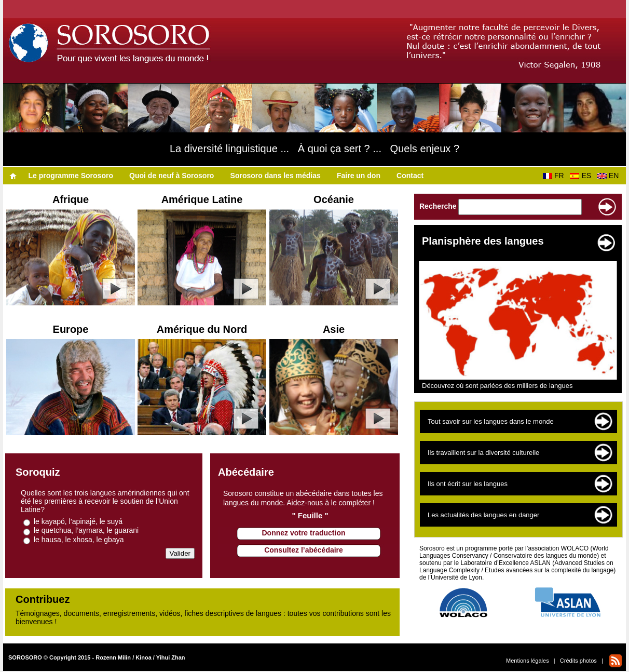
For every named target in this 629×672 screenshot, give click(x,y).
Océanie (334, 199)
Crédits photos (578, 661)
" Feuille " (310, 515)
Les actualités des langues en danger (483, 515)
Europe (71, 329)
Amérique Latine (202, 199)
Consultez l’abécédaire (304, 550)
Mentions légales (528, 661)
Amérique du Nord (202, 329)
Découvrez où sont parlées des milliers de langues (497, 386)
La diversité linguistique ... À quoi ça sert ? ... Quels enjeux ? (314, 149)
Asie (334, 329)
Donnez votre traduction (303, 533)
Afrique (71, 199)
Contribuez (43, 599)
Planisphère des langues (483, 241)
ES (582, 176)
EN (610, 176)
